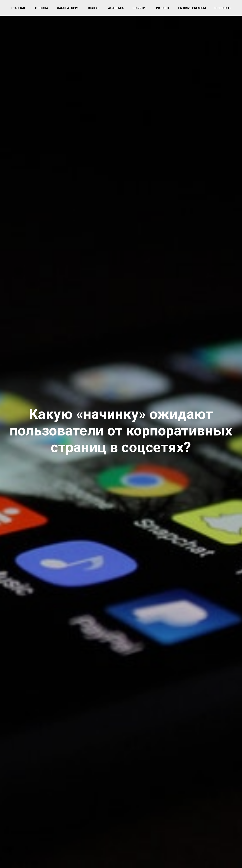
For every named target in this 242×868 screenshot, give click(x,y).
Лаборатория (68, 8)
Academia (116, 8)
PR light (163, 8)
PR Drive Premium (192, 8)
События (140, 8)
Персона (41, 8)
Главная (18, 8)
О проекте (223, 8)
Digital (94, 8)
